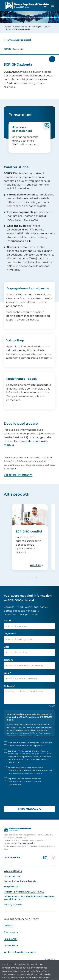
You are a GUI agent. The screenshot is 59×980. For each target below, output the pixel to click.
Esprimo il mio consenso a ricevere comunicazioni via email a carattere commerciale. (25, 781)
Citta (7, 647)
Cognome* (10, 634)
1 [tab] (27, 577)
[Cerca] (45, 6)
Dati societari (25, 843)
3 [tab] (37, 577)
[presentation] (28, 797)
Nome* (8, 620)
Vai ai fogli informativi (18, 475)
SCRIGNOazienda (14, 49)
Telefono (9, 660)
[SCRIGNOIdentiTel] (30, 516)
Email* (7, 673)
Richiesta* (10, 686)
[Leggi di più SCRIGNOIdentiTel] (37, 565)
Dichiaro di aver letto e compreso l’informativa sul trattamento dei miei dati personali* (30, 744)
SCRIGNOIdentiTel (29, 532)
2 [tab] (32, 577)
